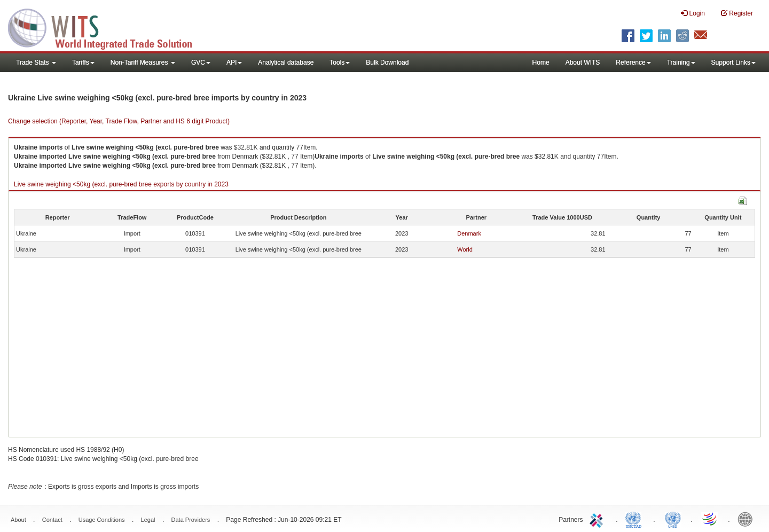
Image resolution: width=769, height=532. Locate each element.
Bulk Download (387, 62)
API (234, 62)
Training (681, 62)
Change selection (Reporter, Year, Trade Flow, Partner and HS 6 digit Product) (119, 121)
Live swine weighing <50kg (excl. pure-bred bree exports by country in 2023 (121, 184)
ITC (598, 519)
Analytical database (286, 62)
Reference (633, 62)
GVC (201, 62)
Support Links (733, 62)
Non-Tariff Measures (143, 62)
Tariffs (83, 62)
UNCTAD (635, 519)
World (465, 249)
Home (541, 62)
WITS (107, 27)
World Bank (748, 519)
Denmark (469, 233)
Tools (340, 62)
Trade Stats (36, 62)
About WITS (583, 62)
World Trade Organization (710, 519)
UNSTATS (673, 519)
